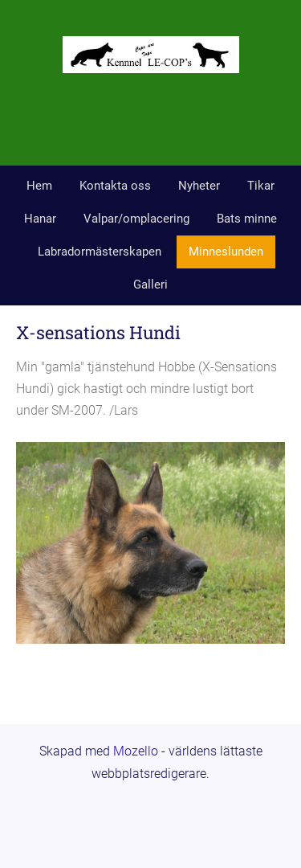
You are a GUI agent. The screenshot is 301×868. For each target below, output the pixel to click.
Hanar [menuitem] (40, 219)
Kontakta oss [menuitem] (115, 186)
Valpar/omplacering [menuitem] (136, 219)
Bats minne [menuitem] (247, 219)
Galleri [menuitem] (150, 285)
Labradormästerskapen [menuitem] (100, 252)
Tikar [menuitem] (261, 186)
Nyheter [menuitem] (199, 186)
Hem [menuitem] (39, 186)
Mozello (136, 751)
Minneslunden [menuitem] (226, 252)
